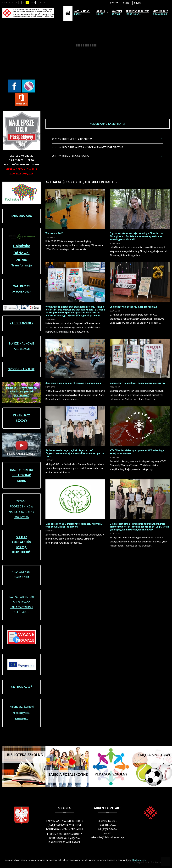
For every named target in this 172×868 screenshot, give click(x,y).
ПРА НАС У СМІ (21, 577)
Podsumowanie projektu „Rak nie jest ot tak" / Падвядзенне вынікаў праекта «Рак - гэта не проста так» (75, 453)
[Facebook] (14, 86)
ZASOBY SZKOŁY (22, 323)
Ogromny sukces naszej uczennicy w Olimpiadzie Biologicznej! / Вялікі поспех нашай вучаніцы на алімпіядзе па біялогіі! (136, 236)
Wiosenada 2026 (54, 233)
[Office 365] (22, 100)
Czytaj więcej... (140, 860)
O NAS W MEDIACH (21, 572)
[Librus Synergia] (29, 86)
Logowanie (113, 2)
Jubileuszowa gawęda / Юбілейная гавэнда (133, 307)
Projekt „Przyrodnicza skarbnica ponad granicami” (21, 392)
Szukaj (126, 3)
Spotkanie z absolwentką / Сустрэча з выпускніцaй (73, 383)
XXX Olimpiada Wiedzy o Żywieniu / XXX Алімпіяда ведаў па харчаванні (137, 452)
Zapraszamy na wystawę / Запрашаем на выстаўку (137, 383)
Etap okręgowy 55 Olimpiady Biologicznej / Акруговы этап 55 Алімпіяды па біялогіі (74, 525)
